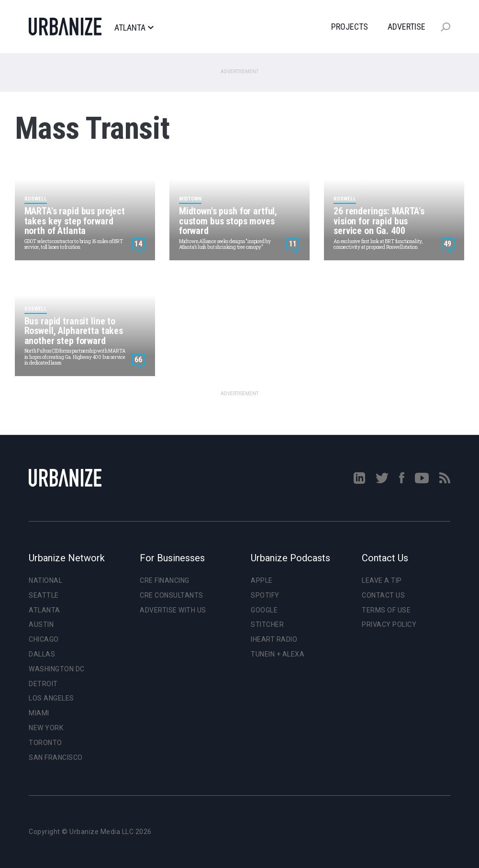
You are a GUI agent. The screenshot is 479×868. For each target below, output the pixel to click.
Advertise (407, 27)
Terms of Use (386, 610)
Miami (39, 713)
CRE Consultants (172, 595)
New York (46, 728)
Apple (262, 580)
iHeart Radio (274, 639)
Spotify (265, 595)
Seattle (44, 595)
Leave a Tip (382, 580)
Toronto (45, 743)
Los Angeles (51, 698)
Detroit (43, 684)
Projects (350, 27)
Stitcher (267, 624)
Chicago (44, 639)
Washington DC (57, 669)
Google (264, 610)
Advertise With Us (173, 610)
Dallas (42, 654)
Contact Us (383, 595)
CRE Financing (165, 580)
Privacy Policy (389, 624)
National (45, 580)
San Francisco (56, 757)
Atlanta (134, 28)
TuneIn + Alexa (278, 654)
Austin (41, 624)
